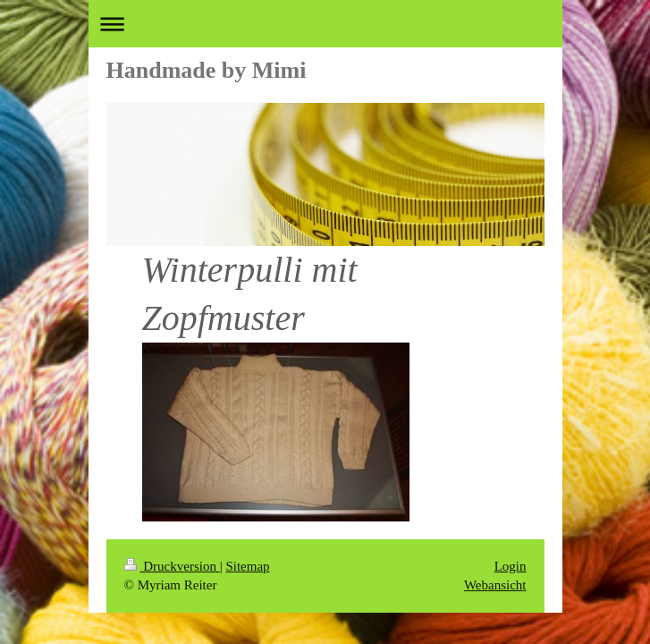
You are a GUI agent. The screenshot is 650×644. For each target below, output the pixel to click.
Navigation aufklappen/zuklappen (325, 24)
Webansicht (495, 585)
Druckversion (172, 566)
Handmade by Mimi (207, 70)
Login (511, 566)
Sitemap (247, 566)
